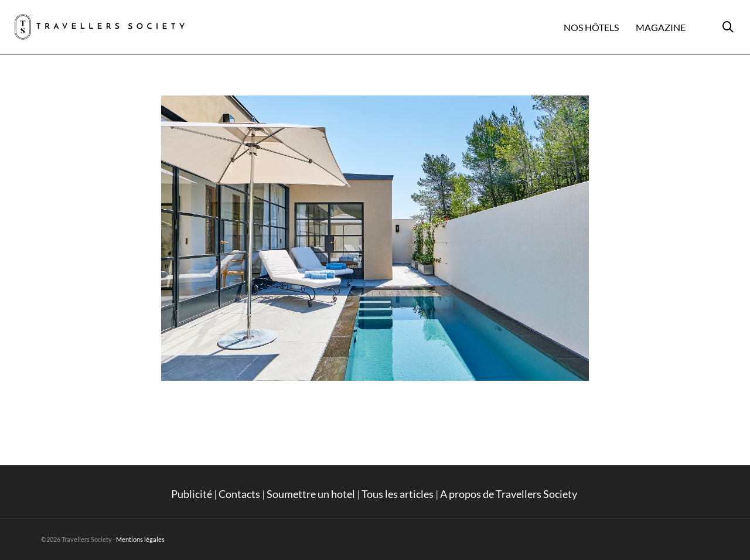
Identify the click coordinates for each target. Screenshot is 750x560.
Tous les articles (398, 494)
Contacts (239, 494)
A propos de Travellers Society (509, 494)
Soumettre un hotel (311, 494)
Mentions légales (140, 539)
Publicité (192, 494)
